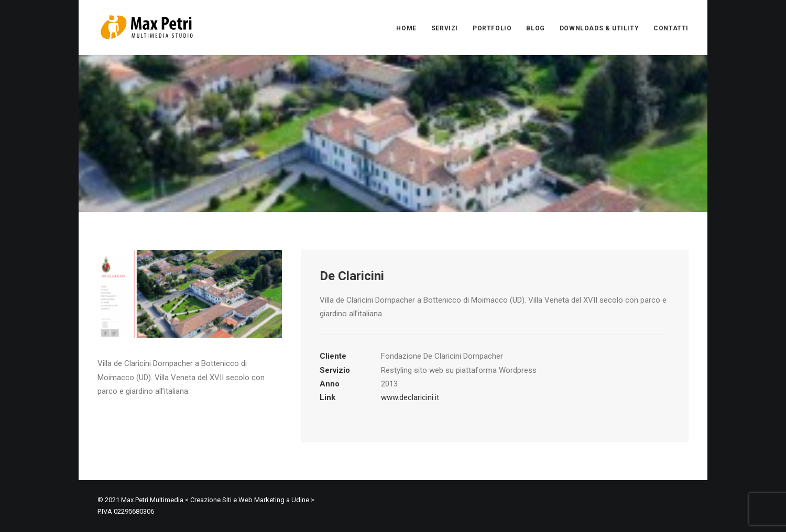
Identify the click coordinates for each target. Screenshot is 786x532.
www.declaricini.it (410, 397)
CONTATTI (671, 28)
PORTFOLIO (492, 28)
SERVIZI (445, 28)
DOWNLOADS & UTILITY (599, 28)
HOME (406, 28)
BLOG (535, 28)
